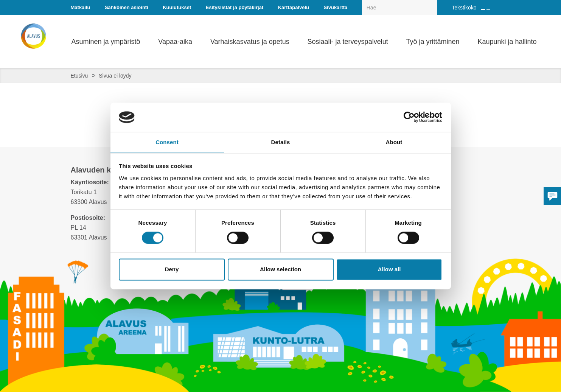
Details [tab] (281, 142)
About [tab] (394, 142)
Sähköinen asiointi (127, 7)
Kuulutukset (177, 7)
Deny (172, 270)
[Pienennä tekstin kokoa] (488, 9)
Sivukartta (335, 7)
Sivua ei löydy (115, 76)
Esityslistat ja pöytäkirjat (235, 7)
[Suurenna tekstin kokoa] (483, 9)
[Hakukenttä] (400, 8)
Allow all (389, 270)
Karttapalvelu (294, 7)
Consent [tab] (167, 142)
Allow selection (280, 270)
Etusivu (79, 76)
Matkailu (81, 7)
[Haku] (433, 2)
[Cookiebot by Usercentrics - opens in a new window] (409, 117)
